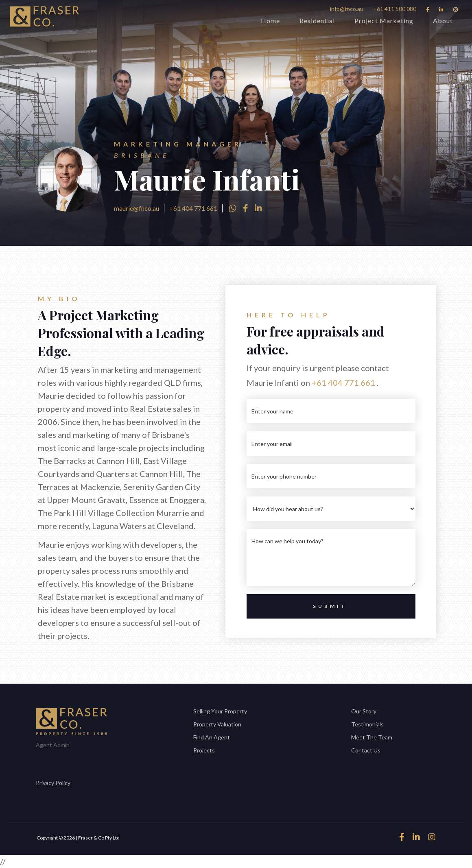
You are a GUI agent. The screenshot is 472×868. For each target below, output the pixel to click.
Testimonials (367, 724)
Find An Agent (212, 737)
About (443, 21)
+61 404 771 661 (193, 208)
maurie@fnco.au (137, 208)
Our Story (364, 711)
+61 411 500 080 (395, 9)
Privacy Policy (53, 783)
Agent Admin (53, 745)
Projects (204, 750)
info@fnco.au (347, 9)
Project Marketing (384, 21)
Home (270, 21)
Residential (317, 21)
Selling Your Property (220, 711)
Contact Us (366, 750)
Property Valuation (217, 724)
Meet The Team (372, 737)
